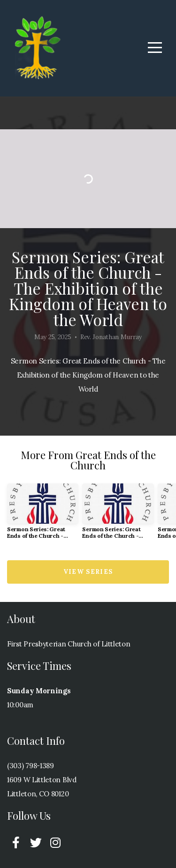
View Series (88, 572)
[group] (43, 515)
